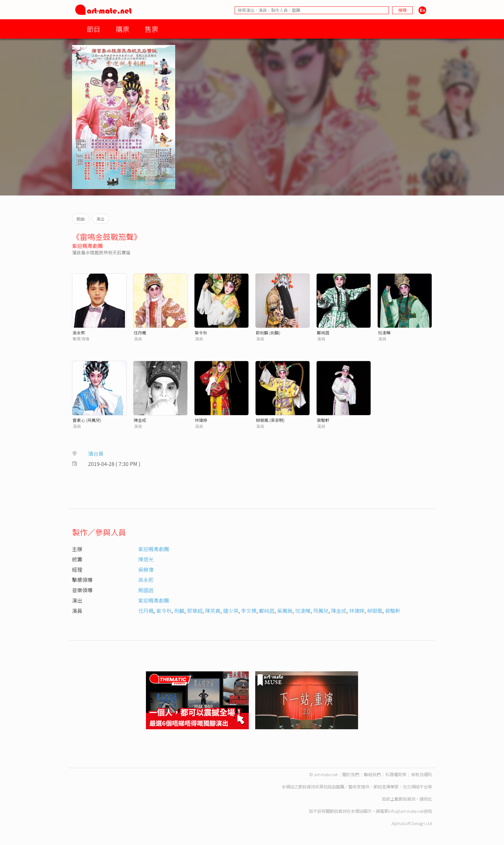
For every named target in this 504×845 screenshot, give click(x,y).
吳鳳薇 (285, 611)
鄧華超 (195, 611)
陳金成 (140, 420)
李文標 (249, 611)
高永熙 (79, 333)
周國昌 (146, 590)
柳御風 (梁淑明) (270, 420)
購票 (122, 29)
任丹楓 (140, 333)
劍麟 (179, 611)
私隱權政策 (396, 774)
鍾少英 (231, 611)
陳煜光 (146, 559)
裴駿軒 (323, 420)
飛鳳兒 (321, 611)
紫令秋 (201, 333)
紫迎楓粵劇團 (87, 246)
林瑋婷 (201, 420)
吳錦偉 (146, 569)
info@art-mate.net (406, 811)
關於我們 (351, 774)
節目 (94, 29)
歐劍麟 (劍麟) (268, 333)
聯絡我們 (372, 774)
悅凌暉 (384, 333)
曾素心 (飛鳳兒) (87, 420)
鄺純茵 (323, 333)
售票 (151, 29)
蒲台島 (96, 453)
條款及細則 (422, 774)
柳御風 (375, 611)
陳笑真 (213, 611)
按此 (428, 799)
